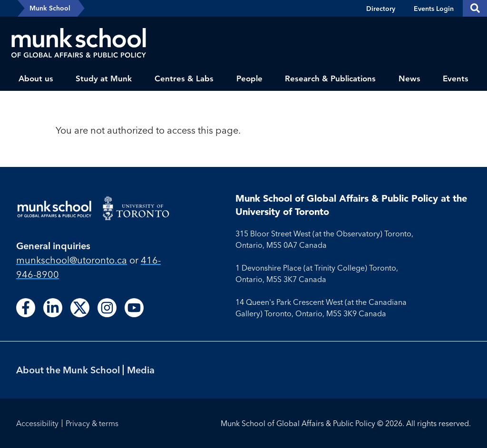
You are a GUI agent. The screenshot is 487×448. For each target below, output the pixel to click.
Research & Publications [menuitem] (330, 78)
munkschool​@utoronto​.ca (72, 260)
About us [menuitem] (36, 78)
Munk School (50, 8)
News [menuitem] (409, 78)
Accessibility (37, 423)
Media (141, 370)
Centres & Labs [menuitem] (184, 78)
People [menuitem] (249, 78)
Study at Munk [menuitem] (104, 78)
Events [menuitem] (456, 78)
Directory (381, 9)
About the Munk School (68, 370)
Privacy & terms (92, 423)
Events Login (434, 9)
